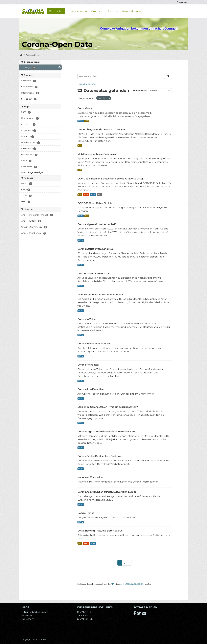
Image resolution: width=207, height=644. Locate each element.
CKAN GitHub (85, 619)
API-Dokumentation (132, 584)
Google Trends (86, 513)
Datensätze (56, 11)
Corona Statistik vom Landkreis (95, 249)
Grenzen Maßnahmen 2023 (93, 274)
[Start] (21, 55)
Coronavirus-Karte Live (90, 389)
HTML (81, 121)
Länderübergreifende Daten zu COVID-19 (101, 130)
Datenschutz (28, 615)
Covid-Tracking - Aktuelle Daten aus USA (101, 531)
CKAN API (83, 615)
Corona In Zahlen (87, 319)
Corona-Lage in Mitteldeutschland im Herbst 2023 (106, 432)
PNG (99, 195)
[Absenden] (168, 76)
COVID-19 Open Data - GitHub (95, 203)
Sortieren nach (140, 91)
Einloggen (182, 2)
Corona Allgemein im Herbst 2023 (97, 224)
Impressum (27, 619)
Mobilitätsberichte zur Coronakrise (97, 154)
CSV (87, 121)
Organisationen (77, 11)
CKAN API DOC (86, 612)
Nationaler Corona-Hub (91, 477)
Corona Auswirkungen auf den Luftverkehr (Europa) (107, 492)
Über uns (112, 11)
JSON (86, 195)
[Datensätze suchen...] (121, 76)
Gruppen (97, 11)
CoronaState (85, 108)
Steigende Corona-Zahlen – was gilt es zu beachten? (108, 407)
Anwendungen (132, 11)
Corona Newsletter (88, 365)
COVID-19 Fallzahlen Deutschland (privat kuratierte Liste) (110, 179)
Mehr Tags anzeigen (33, 172)
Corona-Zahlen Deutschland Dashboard (100, 456)
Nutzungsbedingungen (34, 612)
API (112, 584)
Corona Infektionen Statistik (94, 344)
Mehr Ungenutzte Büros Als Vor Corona (100, 295)
